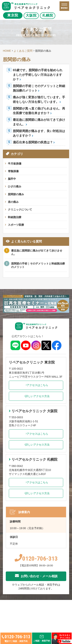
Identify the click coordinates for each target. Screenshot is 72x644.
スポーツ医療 (16, 225)
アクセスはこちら (36, 385)
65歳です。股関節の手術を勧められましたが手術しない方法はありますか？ (38, 75)
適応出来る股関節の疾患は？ (33, 142)
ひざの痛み (15, 186)
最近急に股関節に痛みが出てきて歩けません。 (37, 252)
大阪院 (33, 15)
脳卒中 (12, 179)
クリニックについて (20, 210)
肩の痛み (13, 202)
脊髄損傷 (13, 171)
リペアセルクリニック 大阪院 (33, 411)
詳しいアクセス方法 (36, 396)
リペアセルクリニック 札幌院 (33, 459)
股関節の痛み (16, 194)
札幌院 (54, 15)
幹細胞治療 (15, 217)
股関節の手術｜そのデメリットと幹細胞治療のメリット (38, 265)
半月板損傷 (15, 164)
